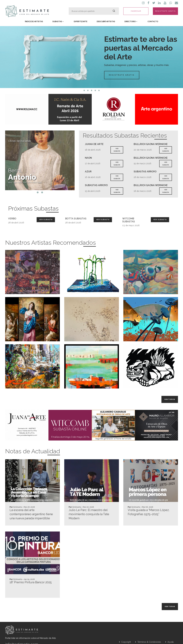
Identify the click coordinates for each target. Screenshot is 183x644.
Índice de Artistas (34, 22)
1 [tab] (84, 90)
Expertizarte (81, 22)
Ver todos (170, 399)
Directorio (131, 22)
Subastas (58, 22)
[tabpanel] (91, 57)
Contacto (153, 22)
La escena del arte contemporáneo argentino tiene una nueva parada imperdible (31, 528)
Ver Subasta (46, 220)
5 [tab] (99, 90)
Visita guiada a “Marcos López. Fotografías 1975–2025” (149, 525)
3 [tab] (91, 90)
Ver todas (170, 606)
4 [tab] (95, 90)
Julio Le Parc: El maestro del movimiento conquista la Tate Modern (89, 528)
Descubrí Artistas (106, 22)
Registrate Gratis (110, 75)
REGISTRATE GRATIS (165, 11)
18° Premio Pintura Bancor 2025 (31, 596)
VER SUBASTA (117, 150)
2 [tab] (88, 90)
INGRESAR (136, 11)
